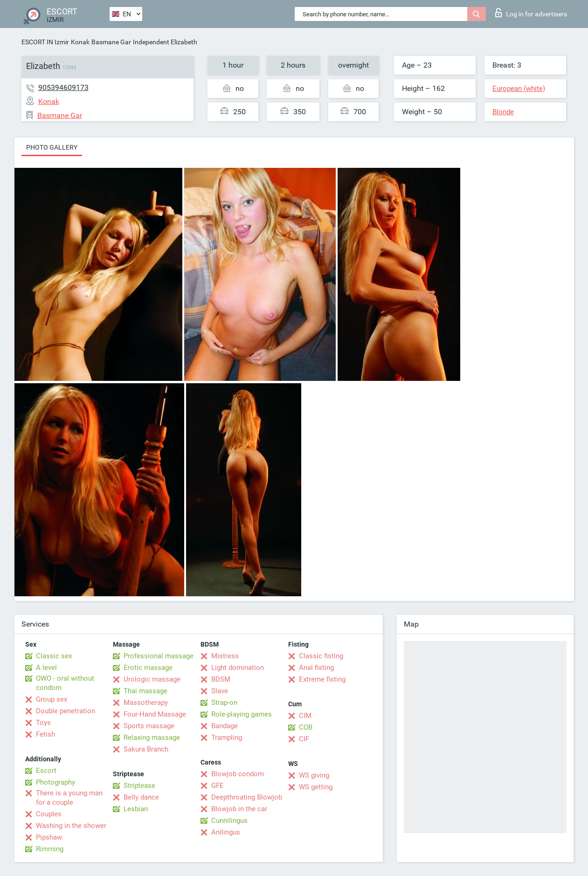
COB (306, 727)
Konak (80, 42)
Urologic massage (152, 679)
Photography (55, 782)
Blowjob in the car (239, 809)
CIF (304, 739)
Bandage (225, 726)
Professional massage (159, 656)
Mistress (225, 656)
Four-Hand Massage (155, 714)
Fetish (45, 734)
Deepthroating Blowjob (247, 797)
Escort (46, 771)
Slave (220, 691)
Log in (531, 13)
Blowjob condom (238, 774)
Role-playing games (242, 714)
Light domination (238, 668)
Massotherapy (146, 703)
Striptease (139, 786)
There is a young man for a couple (69, 798)
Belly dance (141, 797)
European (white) (519, 89)
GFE (218, 786)
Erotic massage (148, 668)
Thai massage (145, 691)
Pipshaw (49, 837)
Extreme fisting (322, 679)
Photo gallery (52, 147)
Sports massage (149, 726)
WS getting (316, 787)
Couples (49, 814)
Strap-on (224, 703)
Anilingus (226, 832)
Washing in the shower (71, 826)
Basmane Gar (111, 42)
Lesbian (136, 809)
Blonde (503, 112)
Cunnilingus (229, 821)
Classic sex (54, 656)
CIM (305, 716)
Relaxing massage (152, 738)
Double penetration (66, 711)
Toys (43, 723)
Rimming (50, 849)
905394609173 (63, 87)
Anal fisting (316, 668)
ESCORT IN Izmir (45, 42)
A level (46, 668)
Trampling (227, 738)
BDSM (221, 679)
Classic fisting (321, 656)
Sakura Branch (146, 749)
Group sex (52, 699)
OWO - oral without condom (65, 683)
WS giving (314, 775)
